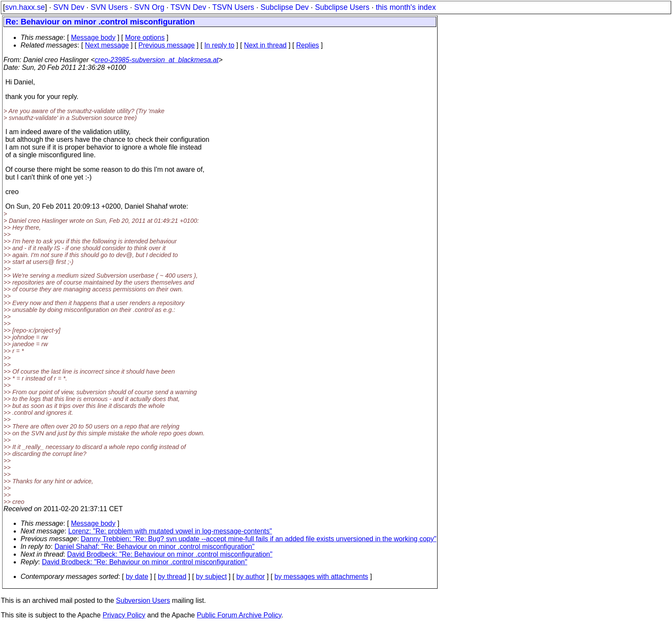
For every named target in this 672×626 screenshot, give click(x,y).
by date (137, 577)
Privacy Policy (124, 615)
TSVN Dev (188, 7)
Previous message (167, 45)
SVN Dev (69, 7)
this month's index (406, 7)
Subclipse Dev (285, 7)
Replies (307, 45)
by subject (211, 577)
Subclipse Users (342, 7)
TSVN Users (233, 7)
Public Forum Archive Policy (239, 615)
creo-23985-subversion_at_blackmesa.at (157, 60)
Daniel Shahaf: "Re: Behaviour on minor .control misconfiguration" (154, 547)
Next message (107, 45)
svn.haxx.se (25, 7)
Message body (93, 37)
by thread (172, 577)
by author (250, 577)
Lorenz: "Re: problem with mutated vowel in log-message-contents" (170, 531)
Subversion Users (143, 601)
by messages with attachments (321, 577)
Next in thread (265, 45)
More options (145, 37)
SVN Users (109, 7)
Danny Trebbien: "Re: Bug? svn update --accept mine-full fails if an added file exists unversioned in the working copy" (259, 539)
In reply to (219, 45)
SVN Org (149, 7)
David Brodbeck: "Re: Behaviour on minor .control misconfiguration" (170, 554)
